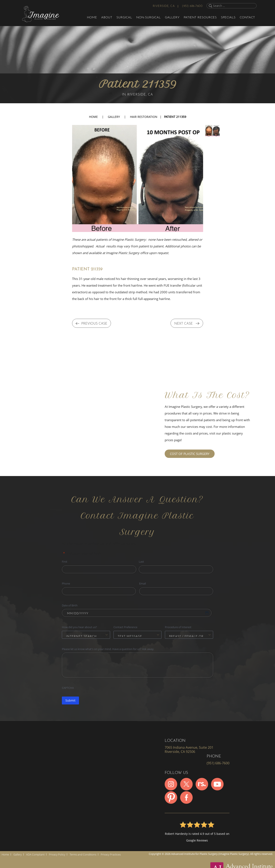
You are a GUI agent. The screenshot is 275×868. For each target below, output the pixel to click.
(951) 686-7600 (192, 6)
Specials (228, 18)
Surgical (124, 18)
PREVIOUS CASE (91, 324)
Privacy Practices (111, 855)
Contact (247, 18)
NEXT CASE (187, 324)
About (107, 18)
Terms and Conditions (83, 855)
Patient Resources (200, 18)
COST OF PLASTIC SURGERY (190, 454)
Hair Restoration (144, 117)
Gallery (172, 18)
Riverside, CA (164, 6)
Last (141, 562)
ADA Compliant (35, 855)
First (65, 562)
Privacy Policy (57, 855)
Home (92, 18)
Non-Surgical (148, 18)
